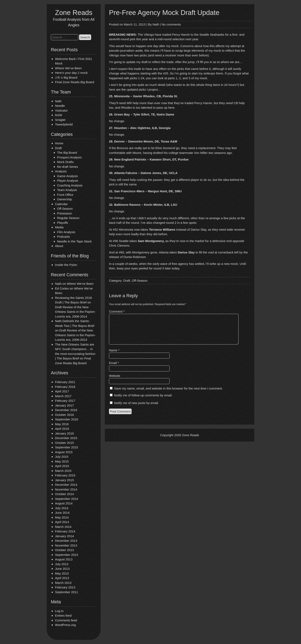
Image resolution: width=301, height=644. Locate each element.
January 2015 (64, 480)
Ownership (65, 199)
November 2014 (66, 489)
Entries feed (63, 615)
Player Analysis (68, 181)
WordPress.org (65, 625)
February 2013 (65, 587)
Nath (58, 101)
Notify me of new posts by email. (136, 403)
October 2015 (64, 443)
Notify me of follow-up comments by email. (143, 395)
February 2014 (65, 531)
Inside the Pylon (66, 265)
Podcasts (64, 237)
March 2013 (63, 583)
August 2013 (64, 559)
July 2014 (62, 508)
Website (115, 376)
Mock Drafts (65, 162)
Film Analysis (66, 232)
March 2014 (63, 527)
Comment (117, 311)
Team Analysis (67, 190)
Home (59, 143)
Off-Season (65, 209)
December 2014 (66, 485)
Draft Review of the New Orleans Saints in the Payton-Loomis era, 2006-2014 (75, 312)
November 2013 (66, 545)
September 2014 (67, 499)
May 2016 (62, 424)
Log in (59, 611)
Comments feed (66, 620)
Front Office (65, 195)
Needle (60, 106)
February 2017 (65, 401)
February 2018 (65, 387)
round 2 (171, 223)
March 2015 (63, 471)
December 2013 (66, 541)
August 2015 (64, 452)
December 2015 (66, 438)
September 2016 (67, 419)
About (59, 246)
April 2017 (62, 391)
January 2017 (64, 405)
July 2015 (62, 457)
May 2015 (62, 461)
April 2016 (62, 429)
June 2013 (62, 569)
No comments (171, 24)
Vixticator (61, 110)
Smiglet (60, 120)
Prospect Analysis (69, 157)
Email (114, 363)
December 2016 (66, 410)
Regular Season (68, 218)
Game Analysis (67, 176)
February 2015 (65, 475)
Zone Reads (74, 13)
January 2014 (64, 536)
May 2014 (62, 517)
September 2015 (67, 447)
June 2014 (62, 513)
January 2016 (64, 433)
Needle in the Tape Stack (74, 241)
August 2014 (64, 503)
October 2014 (64, 494)
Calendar (61, 204)
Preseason (65, 213)
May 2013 (62, 573)
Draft (58, 148)
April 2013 (62, 578)
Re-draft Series (68, 167)
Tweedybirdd (64, 124)
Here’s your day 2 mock (71, 73)
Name (114, 350)
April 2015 (62, 466)
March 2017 (63, 396)
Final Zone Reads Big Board (75, 82)
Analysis (61, 171)
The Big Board (67, 153)
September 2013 (67, 555)
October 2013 (64, 550)
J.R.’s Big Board (66, 77)
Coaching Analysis (70, 185)
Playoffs (63, 223)
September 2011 (67, 592)
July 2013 (62, 564)
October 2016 (64, 415)
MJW (59, 115)
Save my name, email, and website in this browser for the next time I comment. (168, 388)
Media (59, 227)
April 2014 (62, 522)
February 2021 (65, 382)
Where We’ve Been (68, 68)
